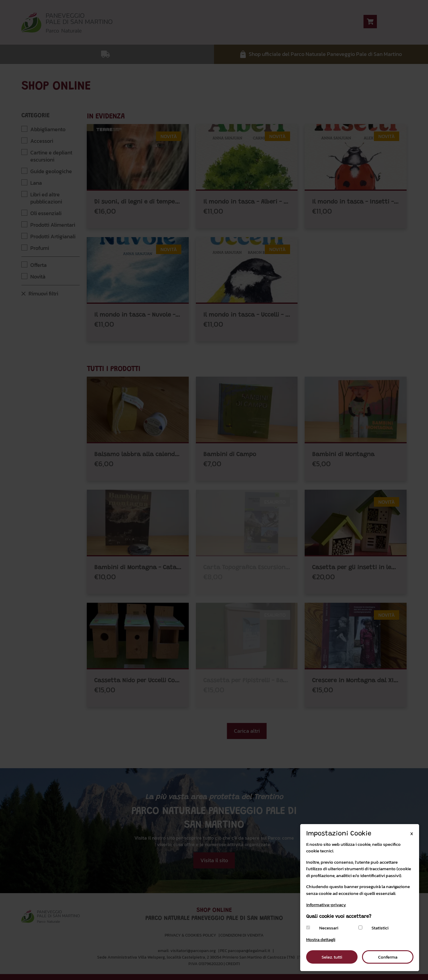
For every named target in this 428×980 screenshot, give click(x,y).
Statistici (380, 928)
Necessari (329, 928)
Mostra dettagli (321, 939)
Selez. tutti (332, 957)
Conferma (388, 957)
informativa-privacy (326, 905)
